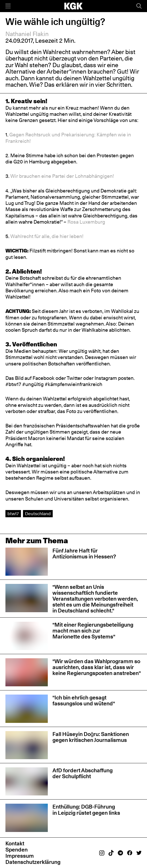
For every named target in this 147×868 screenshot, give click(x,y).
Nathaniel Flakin (27, 34)
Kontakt (15, 843)
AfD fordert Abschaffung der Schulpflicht (83, 773)
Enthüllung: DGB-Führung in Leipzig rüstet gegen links (86, 810)
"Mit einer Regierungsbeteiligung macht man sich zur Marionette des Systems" (93, 631)
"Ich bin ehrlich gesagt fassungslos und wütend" (84, 700)
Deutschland (38, 514)
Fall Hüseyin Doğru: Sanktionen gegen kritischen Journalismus (91, 737)
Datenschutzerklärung (33, 862)
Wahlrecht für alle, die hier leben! (47, 236)
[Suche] (139, 6)
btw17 (13, 514)
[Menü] (8, 6)
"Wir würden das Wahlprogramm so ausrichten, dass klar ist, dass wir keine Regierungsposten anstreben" (97, 667)
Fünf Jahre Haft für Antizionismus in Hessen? (84, 554)
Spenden (17, 850)
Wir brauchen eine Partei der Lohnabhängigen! (62, 176)
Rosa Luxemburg (86, 222)
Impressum (20, 856)
